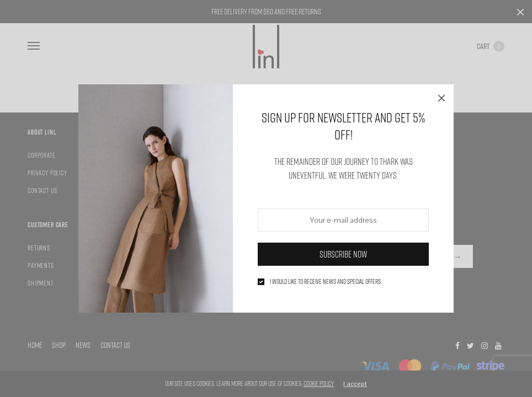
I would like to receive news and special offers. (326, 282)
